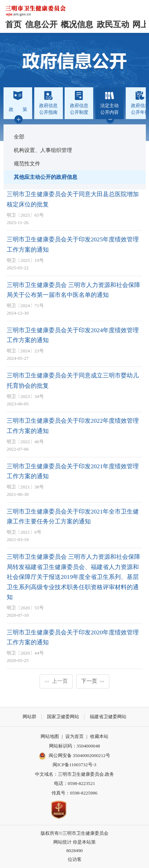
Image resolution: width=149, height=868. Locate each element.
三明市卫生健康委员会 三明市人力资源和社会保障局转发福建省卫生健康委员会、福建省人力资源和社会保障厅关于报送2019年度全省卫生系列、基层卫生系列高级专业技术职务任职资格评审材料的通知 (73, 577)
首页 (13, 25)
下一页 (93, 681)
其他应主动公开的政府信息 (46, 177)
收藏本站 (99, 736)
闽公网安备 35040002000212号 (79, 755)
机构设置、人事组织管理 (43, 150)
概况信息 (77, 25)
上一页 (56, 681)
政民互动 (113, 25)
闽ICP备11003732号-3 (74, 765)
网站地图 (50, 736)
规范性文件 (27, 163)
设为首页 (74, 736)
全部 (19, 137)
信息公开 (41, 25)
